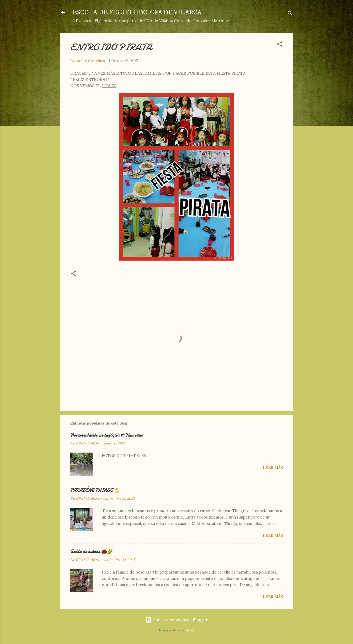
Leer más (273, 468)
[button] (280, 45)
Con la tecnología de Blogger (176, 620)
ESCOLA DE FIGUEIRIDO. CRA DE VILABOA (137, 13)
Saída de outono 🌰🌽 (92, 552)
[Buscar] (290, 14)
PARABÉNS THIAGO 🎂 (95, 490)
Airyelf (190, 630)
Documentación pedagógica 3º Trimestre (106, 435)
